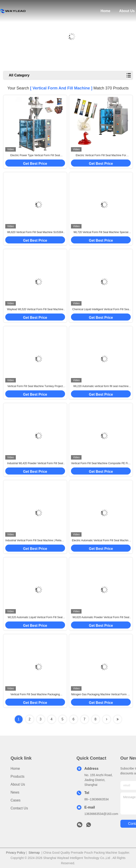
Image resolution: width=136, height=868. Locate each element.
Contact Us (19, 808)
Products (17, 776)
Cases (15, 800)
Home (105, 11)
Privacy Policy (15, 853)
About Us (127, 11)
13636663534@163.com (101, 814)
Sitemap (34, 853)
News (15, 792)
